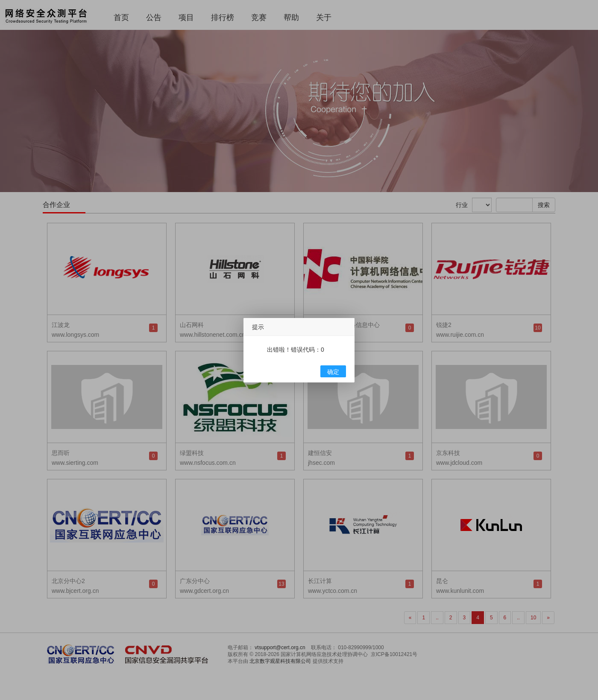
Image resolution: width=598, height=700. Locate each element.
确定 (333, 372)
